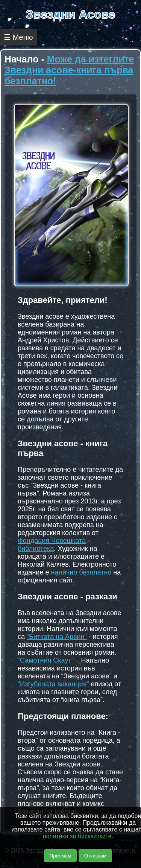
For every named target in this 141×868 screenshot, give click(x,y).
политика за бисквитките (77, 836)
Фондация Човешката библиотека (52, 545)
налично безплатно (81, 572)
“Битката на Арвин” (57, 637)
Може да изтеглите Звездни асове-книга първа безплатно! (69, 70)
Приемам (61, 856)
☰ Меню (18, 37)
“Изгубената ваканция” (53, 684)
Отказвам (95, 856)
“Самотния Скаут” (46, 660)
